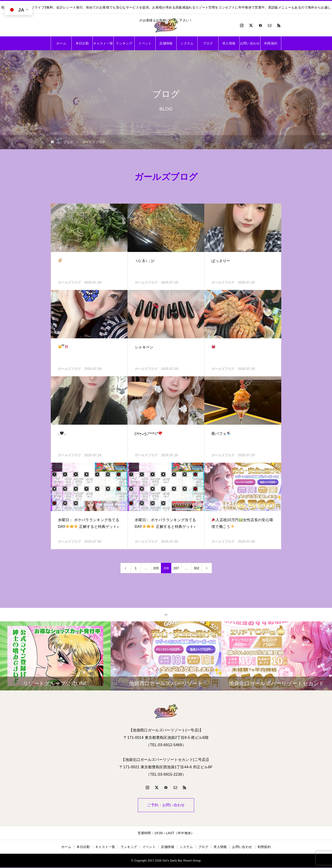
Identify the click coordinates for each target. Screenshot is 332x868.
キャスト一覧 (103, 43)
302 (196, 568)
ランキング (124, 43)
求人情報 (229, 43)
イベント (145, 43)
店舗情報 (166, 43)
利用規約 (271, 43)
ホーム (61, 43)
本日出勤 (82, 43)
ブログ (208, 43)
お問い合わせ (250, 43)
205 (156, 568)
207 (176, 568)
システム (187, 43)
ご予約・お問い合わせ (166, 805)
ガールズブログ (69, 282)
